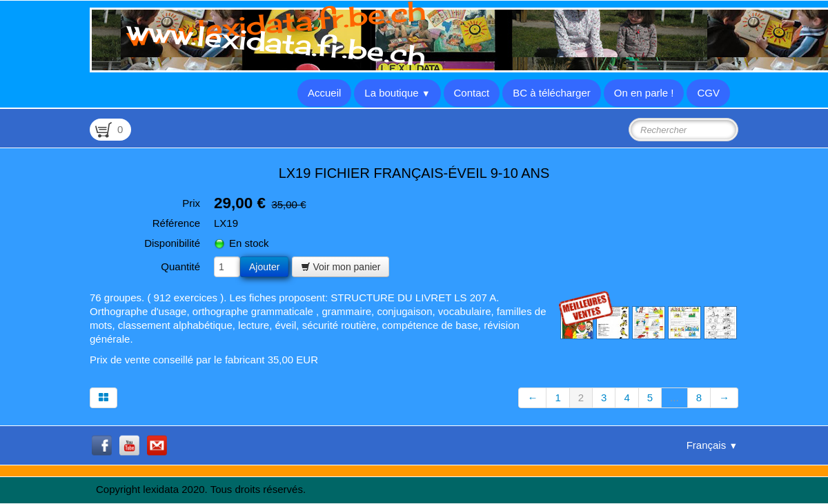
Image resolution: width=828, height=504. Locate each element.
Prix (191, 203)
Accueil (324, 93)
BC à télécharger (552, 93)
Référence (176, 223)
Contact (472, 93)
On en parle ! (644, 93)
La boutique (397, 93)
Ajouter (264, 267)
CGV (708, 93)
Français (712, 445)
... (674, 397)
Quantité (180, 266)
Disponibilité (172, 243)
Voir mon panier (341, 267)
